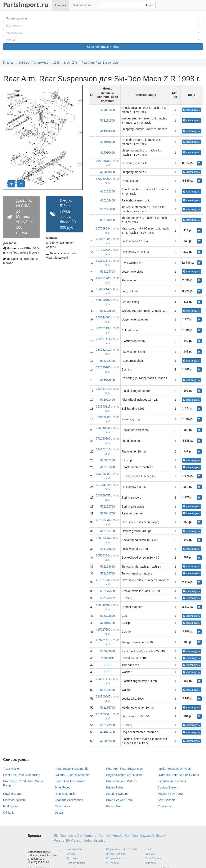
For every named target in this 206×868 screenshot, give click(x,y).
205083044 (103, 538)
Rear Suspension (66, 794)
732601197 (103, 328)
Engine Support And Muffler (124, 775)
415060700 (103, 161)
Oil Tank (8, 813)
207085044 (103, 485)
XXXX (108, 665)
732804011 (108, 658)
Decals (59, 813)
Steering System (117, 794)
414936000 (103, 474)
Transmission (12, 769)
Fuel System (11, 806)
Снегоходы (41, 63)
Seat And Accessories (69, 800)
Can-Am (105, 836)
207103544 (103, 250)
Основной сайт (83, 5)
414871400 (108, 732)
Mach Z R (71, 63)
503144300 (103, 317)
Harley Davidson (95, 840)
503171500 (108, 121)
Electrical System (14, 800)
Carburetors (62, 806)
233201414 (103, 640)
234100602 (108, 549)
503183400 (108, 690)
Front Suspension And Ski (71, 769)
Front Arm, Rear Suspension (22, 775)
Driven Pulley (115, 787)
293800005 (103, 696)
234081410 (103, 350)
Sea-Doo (131, 836)
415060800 (108, 172)
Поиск (149, 5)
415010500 (108, 142)
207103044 (103, 714)
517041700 (108, 513)
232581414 (103, 339)
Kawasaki (147, 836)
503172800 (108, 311)
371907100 (108, 460)
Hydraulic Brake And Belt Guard (178, 775)
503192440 (103, 289)
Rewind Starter (13, 794)
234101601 (103, 239)
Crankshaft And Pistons (121, 781)
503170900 (108, 220)
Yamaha (90, 836)
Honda (118, 836)
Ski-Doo (24, 63)
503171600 (108, 209)
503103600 (108, 616)
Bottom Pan (114, 806)
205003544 (103, 555)
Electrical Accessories (172, 781)
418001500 (108, 110)
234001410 (103, 449)
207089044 (103, 228)
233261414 (103, 389)
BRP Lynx (73, 840)
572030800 (103, 438)
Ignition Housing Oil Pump (175, 769)
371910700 (108, 623)
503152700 (108, 506)
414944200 (108, 380)
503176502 (108, 598)
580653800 (108, 651)
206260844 (103, 428)
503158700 (108, 573)
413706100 (108, 531)
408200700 (103, 300)
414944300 (108, 131)
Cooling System (168, 787)
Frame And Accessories (70, 781)
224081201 (103, 278)
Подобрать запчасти (103, 47)
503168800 (103, 417)
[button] (103, 18)
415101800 (108, 467)
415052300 (108, 741)
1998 (56, 63)
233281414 (103, 679)
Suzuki (161, 836)
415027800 (103, 630)
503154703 (108, 272)
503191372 (103, 261)
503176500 (108, 591)
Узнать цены (192, 110)
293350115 (103, 406)
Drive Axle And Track (120, 800)
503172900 (108, 725)
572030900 (103, 179)
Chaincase (165, 806)
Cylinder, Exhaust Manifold (72, 775)
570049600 (103, 605)
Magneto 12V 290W (171, 794)
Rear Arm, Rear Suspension (100, 63)
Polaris (59, 840)
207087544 (103, 580)
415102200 (108, 191)
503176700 (108, 708)
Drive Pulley (62, 787)
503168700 (108, 361)
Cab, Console (167, 800)
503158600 (108, 567)
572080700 (103, 367)
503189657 (103, 495)
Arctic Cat (75, 836)
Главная (61, 5)
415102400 (108, 200)
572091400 (108, 400)
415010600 (108, 153)
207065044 (103, 520)
